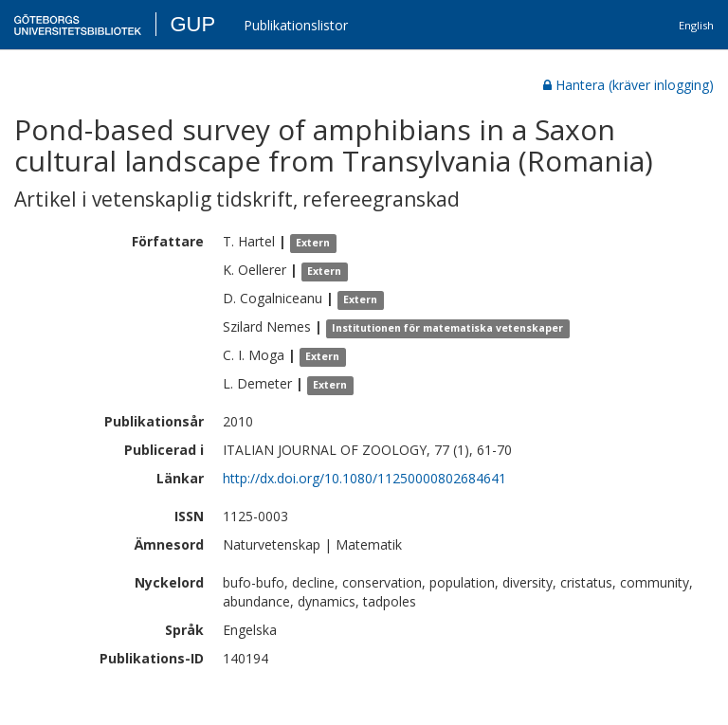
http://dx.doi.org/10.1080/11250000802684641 (364, 478)
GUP (192, 24)
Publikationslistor (296, 25)
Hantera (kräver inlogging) (628, 85)
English (696, 25)
